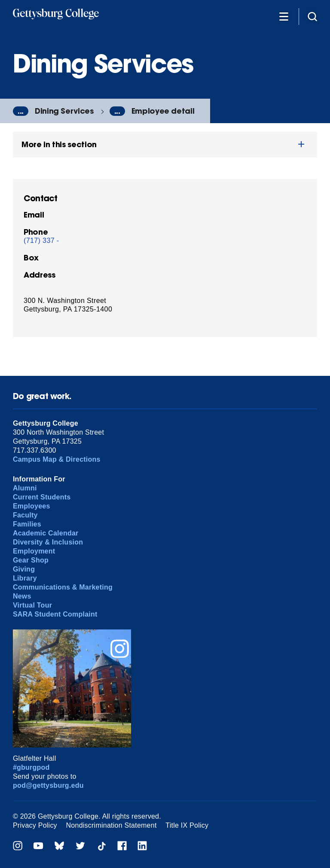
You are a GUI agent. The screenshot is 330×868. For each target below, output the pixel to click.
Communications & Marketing (63, 587)
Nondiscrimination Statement (112, 825)
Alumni (25, 488)
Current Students (42, 497)
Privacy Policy (35, 825)
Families (27, 524)
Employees (32, 506)
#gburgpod (31, 767)
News (22, 596)
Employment (34, 551)
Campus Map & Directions (57, 459)
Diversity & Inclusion (48, 542)
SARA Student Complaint (55, 614)
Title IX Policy (187, 825)
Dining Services (64, 111)
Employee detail (163, 111)
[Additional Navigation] (284, 16)
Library (25, 578)
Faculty (25, 515)
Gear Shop (31, 560)
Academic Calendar (46, 533)
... (21, 111)
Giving (24, 569)
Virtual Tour (32, 605)
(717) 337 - (41, 240)
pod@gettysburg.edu (48, 785)
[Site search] (312, 16)
